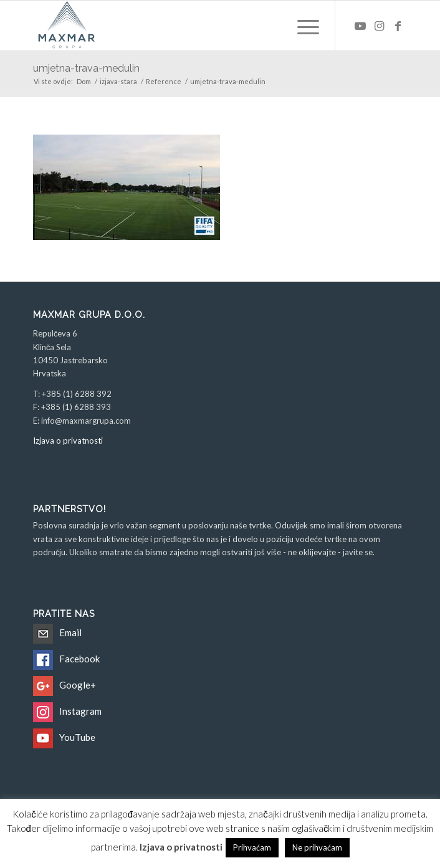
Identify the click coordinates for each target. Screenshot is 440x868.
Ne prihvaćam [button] (317, 847)
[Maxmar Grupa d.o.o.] (183, 26)
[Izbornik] (302, 26)
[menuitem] (302, 26)
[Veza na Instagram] (379, 26)
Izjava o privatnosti (68, 441)
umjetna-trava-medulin (86, 68)
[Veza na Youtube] (360, 26)
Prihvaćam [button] (252, 847)
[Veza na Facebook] (398, 26)
